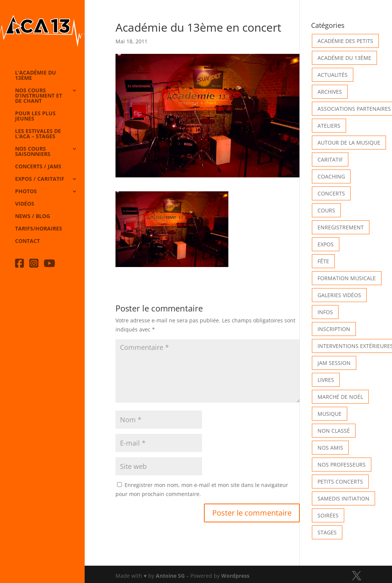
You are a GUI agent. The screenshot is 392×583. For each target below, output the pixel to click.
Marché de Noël (340, 397)
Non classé (334, 431)
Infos (325, 312)
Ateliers (329, 126)
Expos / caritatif (40, 179)
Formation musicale (347, 278)
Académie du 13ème (344, 58)
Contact (27, 241)
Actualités (333, 75)
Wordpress (235, 576)
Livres (326, 380)
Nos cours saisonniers (33, 152)
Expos (326, 244)
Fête (323, 261)
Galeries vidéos (339, 295)
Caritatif (330, 159)
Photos (26, 192)
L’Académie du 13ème (36, 76)
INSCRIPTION (334, 329)
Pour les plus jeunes (35, 116)
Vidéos (25, 204)
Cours (326, 210)
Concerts (331, 193)
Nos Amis (330, 448)
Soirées (328, 515)
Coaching (331, 176)
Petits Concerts (340, 482)
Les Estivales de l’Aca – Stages (38, 134)
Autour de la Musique (349, 143)
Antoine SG (170, 576)
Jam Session (334, 363)
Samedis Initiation (343, 498)
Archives (330, 92)
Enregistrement (341, 227)
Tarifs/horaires (39, 229)
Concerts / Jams (38, 167)
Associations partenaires (354, 109)
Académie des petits (345, 41)
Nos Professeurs (342, 465)
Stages (327, 532)
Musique (330, 414)
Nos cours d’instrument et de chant (39, 96)
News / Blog (33, 217)
